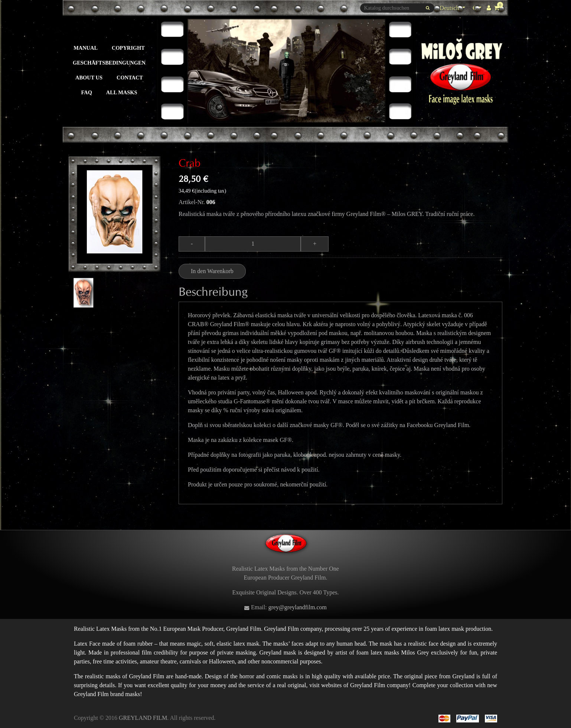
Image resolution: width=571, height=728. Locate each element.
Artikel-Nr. (192, 202)
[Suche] (397, 8)
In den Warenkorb (212, 271)
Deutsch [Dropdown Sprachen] (450, 8)
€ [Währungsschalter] (478, 7)
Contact (130, 78)
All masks (122, 92)
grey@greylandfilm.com (298, 607)
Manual (86, 48)
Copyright (128, 48)
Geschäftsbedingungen (109, 63)
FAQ (87, 92)
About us (89, 78)
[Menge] (253, 244)
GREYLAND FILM (143, 718)
